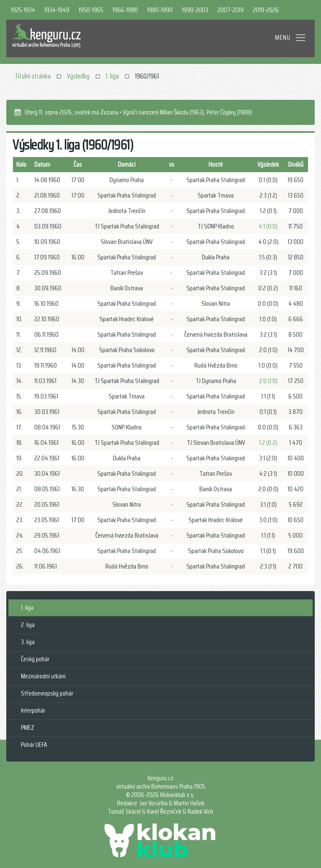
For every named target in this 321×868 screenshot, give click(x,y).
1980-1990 (160, 10)
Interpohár (33, 710)
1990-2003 (195, 10)
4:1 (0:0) (268, 226)
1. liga (112, 76)
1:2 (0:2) (268, 443)
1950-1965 (91, 10)
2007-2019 (231, 10)
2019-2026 (266, 10)
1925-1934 (23, 10)
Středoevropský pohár (47, 693)
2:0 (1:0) (268, 381)
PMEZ (28, 727)
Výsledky (78, 76)
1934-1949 (57, 10)
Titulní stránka (33, 76)
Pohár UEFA (34, 745)
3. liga (28, 642)
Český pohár (35, 659)
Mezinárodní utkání (43, 676)
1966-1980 (125, 10)
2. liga (28, 625)
